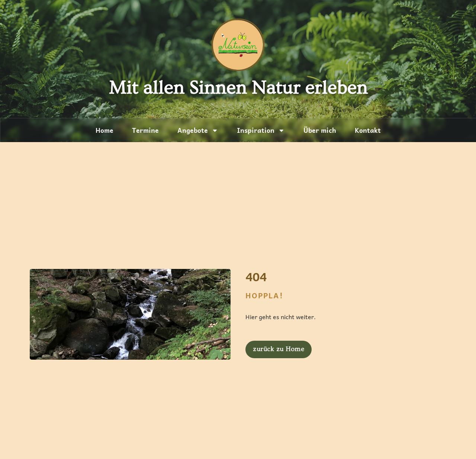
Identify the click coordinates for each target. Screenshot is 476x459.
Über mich (320, 130)
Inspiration (261, 131)
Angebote (198, 131)
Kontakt (368, 130)
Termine (145, 130)
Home (104, 130)
